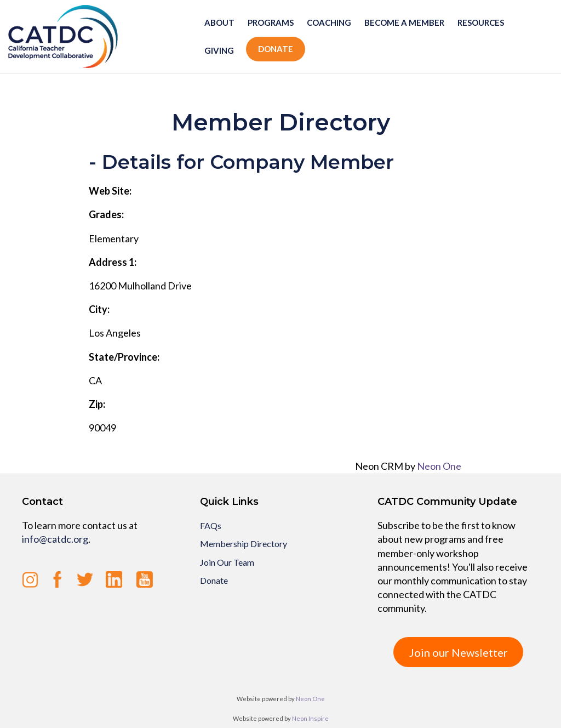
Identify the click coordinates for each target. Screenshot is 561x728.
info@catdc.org (55, 539)
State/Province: (124, 357)
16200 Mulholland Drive (140, 286)
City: (99, 309)
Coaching (329, 22)
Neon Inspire (310, 718)
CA (95, 380)
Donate (276, 49)
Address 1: (113, 262)
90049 (102, 428)
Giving (219, 50)
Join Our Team (227, 562)
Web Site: (110, 191)
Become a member (404, 22)
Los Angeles (115, 333)
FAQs (211, 525)
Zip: (97, 404)
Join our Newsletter (459, 652)
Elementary (114, 238)
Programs (271, 22)
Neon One (439, 466)
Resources (481, 22)
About (219, 22)
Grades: (106, 214)
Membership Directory (244, 544)
